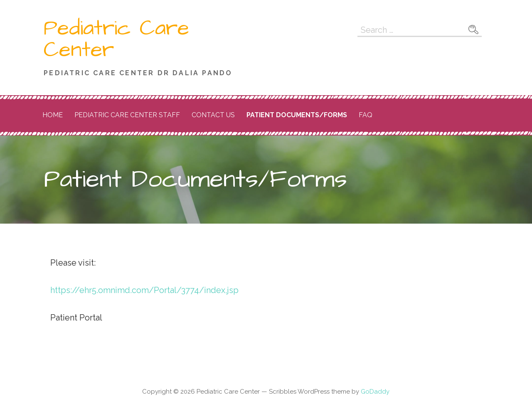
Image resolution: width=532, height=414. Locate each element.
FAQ (366, 115)
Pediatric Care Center (116, 39)
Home (53, 115)
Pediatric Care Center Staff (127, 115)
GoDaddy (375, 392)
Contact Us (213, 115)
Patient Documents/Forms (297, 115)
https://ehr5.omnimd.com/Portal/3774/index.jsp (144, 290)
